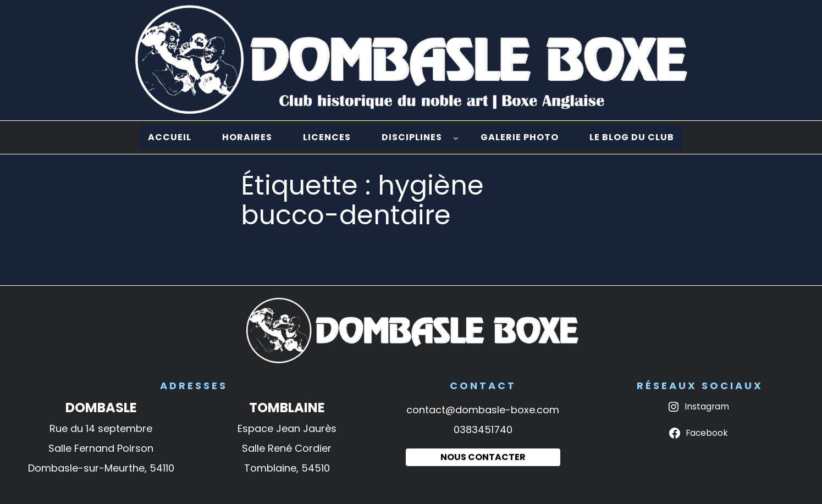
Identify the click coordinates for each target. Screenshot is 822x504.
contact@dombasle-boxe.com (483, 410)
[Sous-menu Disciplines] (456, 137)
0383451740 (483, 430)
